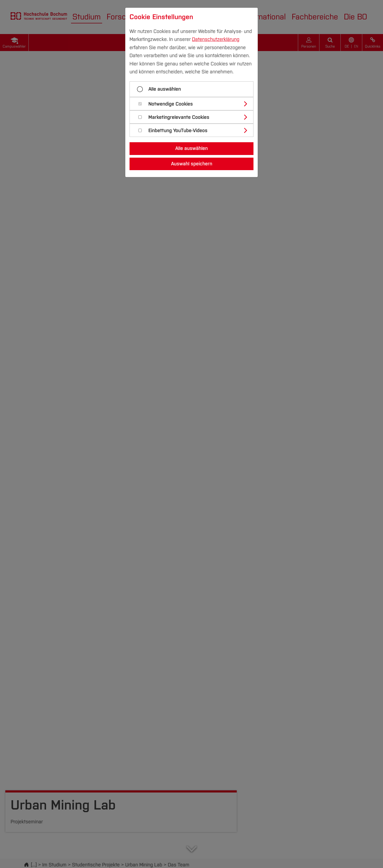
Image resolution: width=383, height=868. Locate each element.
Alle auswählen (165, 89)
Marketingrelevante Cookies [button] (179, 117)
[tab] (194, 104)
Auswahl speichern (192, 164)
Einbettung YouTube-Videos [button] (178, 131)
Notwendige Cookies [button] (171, 104)
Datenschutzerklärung (216, 39)
